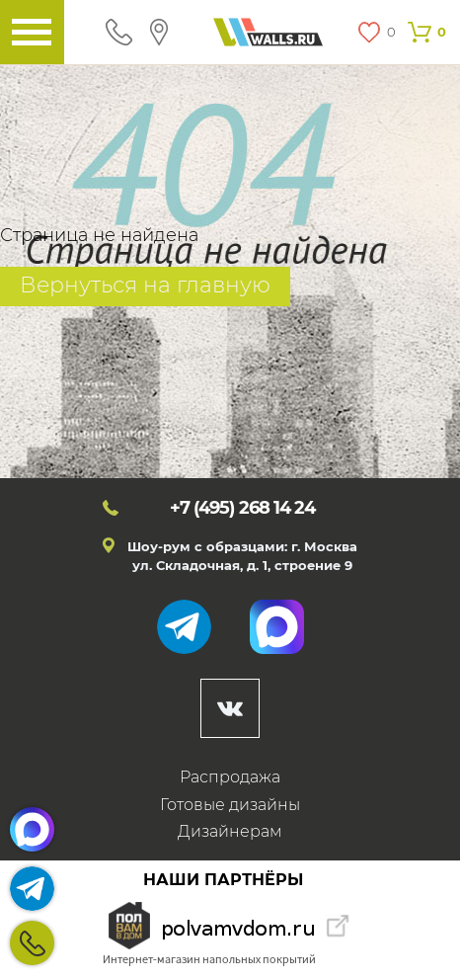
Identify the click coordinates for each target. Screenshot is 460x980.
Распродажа (230, 777)
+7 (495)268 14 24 (32, 943)
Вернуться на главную (145, 285)
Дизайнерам (230, 831)
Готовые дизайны (230, 805)
